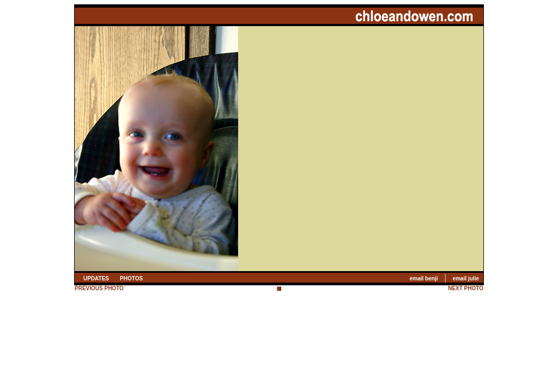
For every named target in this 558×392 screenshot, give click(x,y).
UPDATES (96, 278)
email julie (466, 278)
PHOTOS (131, 278)
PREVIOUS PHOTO (99, 288)
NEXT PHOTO (466, 288)
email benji (424, 278)
